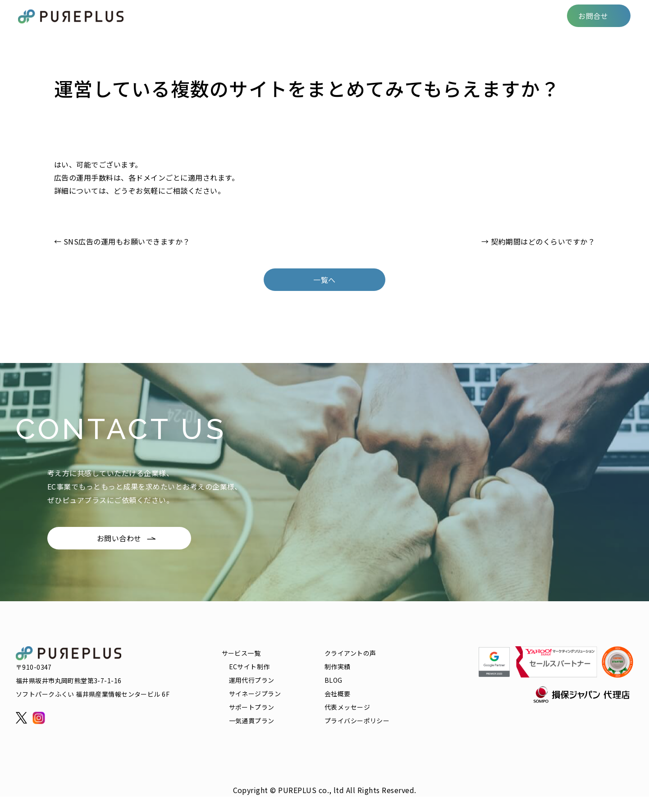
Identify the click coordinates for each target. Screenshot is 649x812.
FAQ (457, 16)
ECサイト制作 (249, 667)
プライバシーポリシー (357, 721)
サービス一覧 (274, 16)
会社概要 (539, 16)
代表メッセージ (347, 707)
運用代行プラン (252, 680)
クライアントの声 (336, 16)
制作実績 (391, 16)
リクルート (494, 16)
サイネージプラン (255, 694)
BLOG (427, 16)
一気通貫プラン (252, 721)
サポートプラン (252, 707)
